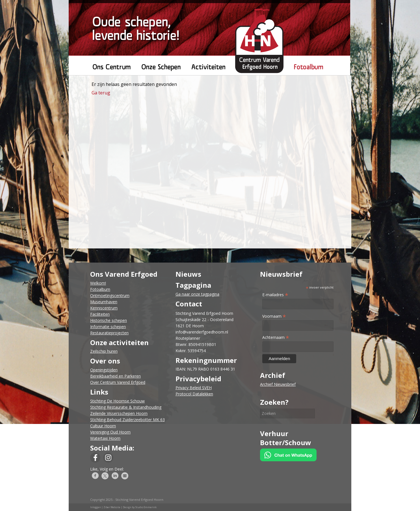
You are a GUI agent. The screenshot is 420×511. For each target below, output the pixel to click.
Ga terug (101, 93)
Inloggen (96, 507)
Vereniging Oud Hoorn (110, 432)
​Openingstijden (104, 370)
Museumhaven (104, 302)
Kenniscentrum (104, 308)
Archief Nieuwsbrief (278, 384)
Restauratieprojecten (109, 333)
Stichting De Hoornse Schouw (117, 401)
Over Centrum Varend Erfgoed (118, 382)
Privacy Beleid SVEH (194, 388)
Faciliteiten (100, 314)
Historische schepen (109, 320)
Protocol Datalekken (194, 394)
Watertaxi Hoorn (105, 438)
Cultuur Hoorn (103, 426)
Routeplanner (188, 338)
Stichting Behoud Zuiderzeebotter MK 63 (127, 420)
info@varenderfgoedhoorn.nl (202, 332)
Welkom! (98, 283)
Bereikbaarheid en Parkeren (115, 376)
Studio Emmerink (146, 507)
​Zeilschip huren (104, 351)
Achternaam (276, 337)
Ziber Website (112, 507)
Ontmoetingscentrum (110, 295)
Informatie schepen (108, 327)
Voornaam (274, 316)
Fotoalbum (100, 289)
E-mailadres (275, 295)
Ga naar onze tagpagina (197, 294)
